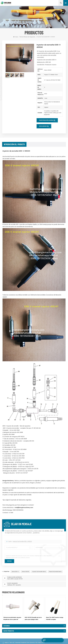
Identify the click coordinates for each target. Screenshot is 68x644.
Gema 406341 (25, 572)
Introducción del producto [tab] (14, 144)
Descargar (43, 126)
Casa (16, 37)
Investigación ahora (46, 120)
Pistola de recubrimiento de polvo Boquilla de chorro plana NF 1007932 (12, 619)
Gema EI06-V (15, 572)
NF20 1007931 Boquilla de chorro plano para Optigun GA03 (33, 619)
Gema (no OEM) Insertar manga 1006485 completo (55, 619)
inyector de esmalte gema (39, 572)
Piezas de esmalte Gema (55, 572)
